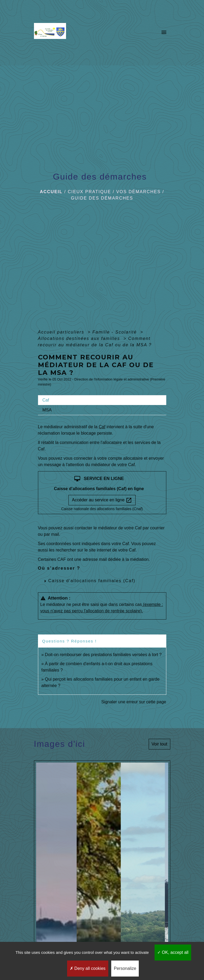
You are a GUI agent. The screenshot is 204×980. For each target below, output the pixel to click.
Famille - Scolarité (116, 332)
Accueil (51, 192)
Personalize (125, 968)
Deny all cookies (88, 968)
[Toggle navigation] (164, 33)
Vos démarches (138, 192)
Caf (102, 427)
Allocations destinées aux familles (80, 338)
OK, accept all (173, 952)
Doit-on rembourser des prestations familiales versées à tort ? (103, 655)
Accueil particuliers (62, 332)
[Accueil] (52, 33)
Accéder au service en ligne (102, 500)
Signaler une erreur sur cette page (134, 702)
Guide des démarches (102, 198)
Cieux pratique (89, 192)
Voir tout (159, 744)
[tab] (102, 400)
